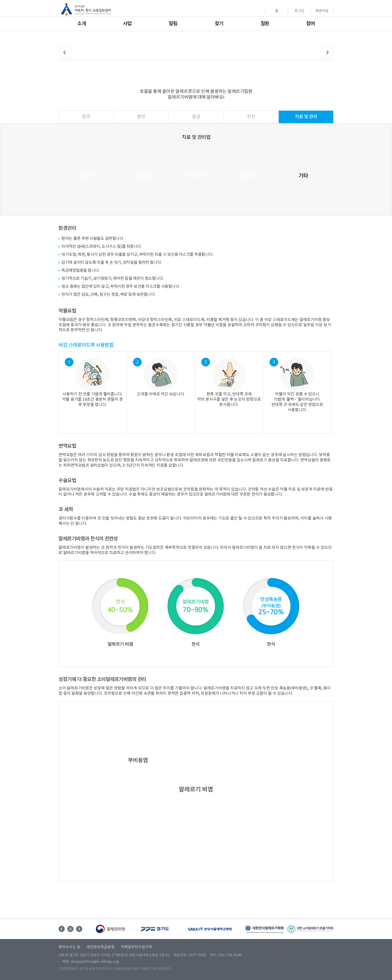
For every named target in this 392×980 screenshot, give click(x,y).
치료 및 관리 (306, 117)
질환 (265, 24)
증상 (196, 117)
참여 (310, 24)
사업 (127, 24)
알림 (173, 24)
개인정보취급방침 (100, 947)
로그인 (299, 11)
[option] (111, 929)
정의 (86, 117)
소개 (81, 24)
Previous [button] (62, 929)
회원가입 (322, 11)
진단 (251, 117)
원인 (141, 117)
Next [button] (79, 929)
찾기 (219, 24)
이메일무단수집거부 (136, 947)
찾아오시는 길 (69, 947)
